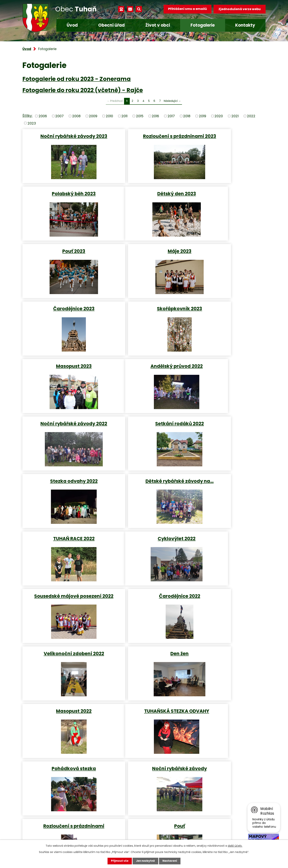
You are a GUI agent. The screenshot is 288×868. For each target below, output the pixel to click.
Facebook (108, 833)
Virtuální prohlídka (50, 740)
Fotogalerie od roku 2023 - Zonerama (77, 79)
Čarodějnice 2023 (62, 255)
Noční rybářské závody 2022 (144, 312)
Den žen (144, 488)
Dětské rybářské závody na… (144, 370)
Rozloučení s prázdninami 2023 (144, 139)
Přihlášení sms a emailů (187, 9)
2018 (187, 116)
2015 (140, 116)
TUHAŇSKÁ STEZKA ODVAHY (62, 546)
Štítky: (27, 116)
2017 (171, 116)
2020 (219, 116)
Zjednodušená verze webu (240, 9)
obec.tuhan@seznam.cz (120, 822)
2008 (76, 116)
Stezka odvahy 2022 (62, 370)
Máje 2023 (226, 197)
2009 (93, 116)
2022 (251, 116)
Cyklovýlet (225, 661)
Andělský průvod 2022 (62, 312)
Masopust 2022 (226, 488)
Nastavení (171, 861)
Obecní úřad (111, 25)
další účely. (235, 846)
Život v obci (158, 25)
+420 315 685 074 (115, 811)
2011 (124, 116)
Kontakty (245, 25)
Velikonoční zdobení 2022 (62, 488)
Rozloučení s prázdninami (62, 603)
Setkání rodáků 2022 (225, 312)
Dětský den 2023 (62, 197)
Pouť (144, 603)
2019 (203, 116)
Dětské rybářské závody (62, 661)
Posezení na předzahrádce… (144, 661)
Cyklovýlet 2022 (62, 427)
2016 (155, 116)
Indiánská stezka (225, 603)
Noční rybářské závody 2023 (62, 136)
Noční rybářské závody (225, 546)
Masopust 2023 (225, 255)
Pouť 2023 (144, 197)
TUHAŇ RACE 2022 (225, 370)
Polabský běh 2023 (226, 136)
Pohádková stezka (144, 546)
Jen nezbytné (145, 861)
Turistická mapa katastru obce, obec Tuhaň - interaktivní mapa (89, 747)
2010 (109, 116)
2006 (43, 116)
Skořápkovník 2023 (144, 255)
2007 (59, 116)
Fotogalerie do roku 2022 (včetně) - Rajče (83, 90)
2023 (32, 123)
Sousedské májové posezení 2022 (144, 430)
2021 (235, 116)
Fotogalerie (203, 25)
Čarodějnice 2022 (226, 427)
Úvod (72, 25)
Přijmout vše (119, 861)
